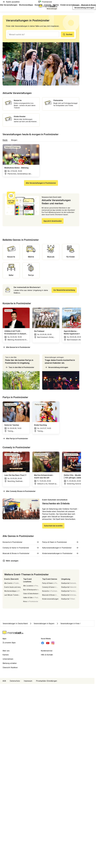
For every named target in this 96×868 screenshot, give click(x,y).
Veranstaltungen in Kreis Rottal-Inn (72, 624)
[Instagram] (53, 643)
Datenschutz (15, 681)
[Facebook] (43, 643)
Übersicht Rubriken (10, 667)
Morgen (14, 140)
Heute (5, 140)
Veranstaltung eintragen (56, 367)
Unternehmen (8, 659)
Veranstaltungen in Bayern (42, 624)
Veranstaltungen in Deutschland (15, 624)
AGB (4, 681)
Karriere (6, 655)
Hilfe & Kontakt (47, 655)
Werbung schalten (10, 663)
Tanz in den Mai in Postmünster (20, 367)
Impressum (28, 681)
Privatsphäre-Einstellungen (47, 681)
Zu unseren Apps (9, 643)
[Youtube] (48, 643)
